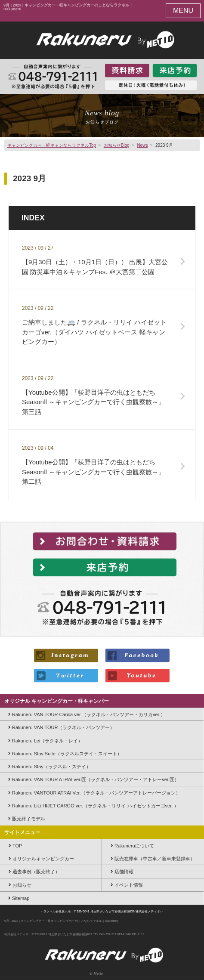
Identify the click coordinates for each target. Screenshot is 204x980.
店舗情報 (122, 872)
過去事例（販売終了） (34, 872)
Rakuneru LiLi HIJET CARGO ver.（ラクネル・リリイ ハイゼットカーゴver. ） (93, 806)
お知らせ (20, 885)
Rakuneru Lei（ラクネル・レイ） (45, 741)
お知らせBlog (117, 145)
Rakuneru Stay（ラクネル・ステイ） (49, 767)
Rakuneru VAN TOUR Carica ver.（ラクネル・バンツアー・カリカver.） (87, 714)
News (142, 145)
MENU (183, 11)
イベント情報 (127, 885)
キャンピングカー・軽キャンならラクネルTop (52, 145)
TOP (15, 846)
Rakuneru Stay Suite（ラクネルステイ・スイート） (65, 754)
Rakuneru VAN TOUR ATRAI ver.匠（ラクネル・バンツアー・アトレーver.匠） (94, 779)
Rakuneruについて (132, 846)
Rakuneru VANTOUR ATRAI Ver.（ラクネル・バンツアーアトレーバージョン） (94, 793)
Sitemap (19, 898)
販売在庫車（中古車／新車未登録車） (153, 859)
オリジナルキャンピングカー (41, 859)
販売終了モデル (27, 819)
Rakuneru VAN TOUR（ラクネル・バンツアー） (61, 727)
